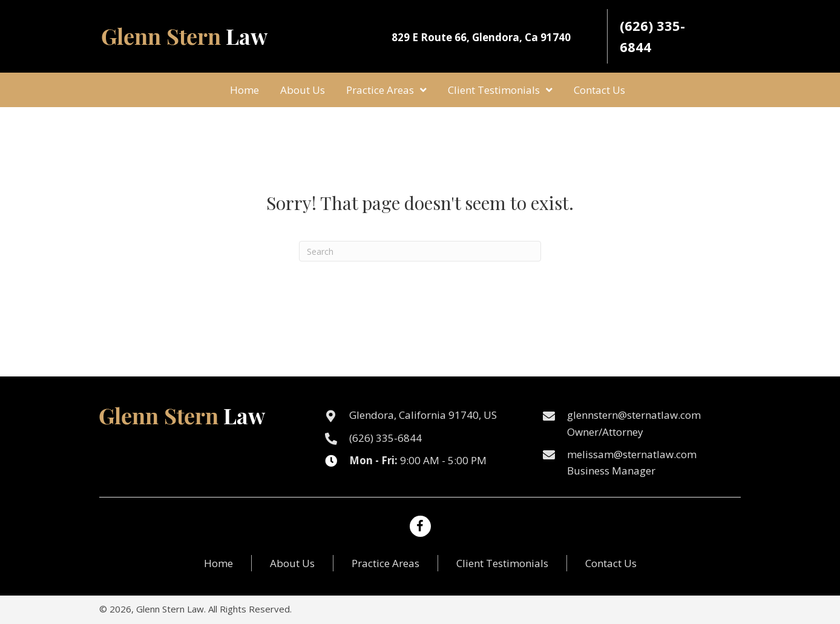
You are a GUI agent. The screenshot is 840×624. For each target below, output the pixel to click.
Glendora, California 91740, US (423, 415)
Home (218, 563)
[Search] (420, 251)
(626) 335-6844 (386, 438)
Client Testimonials (502, 563)
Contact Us (611, 563)
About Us (292, 563)
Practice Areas (386, 563)
